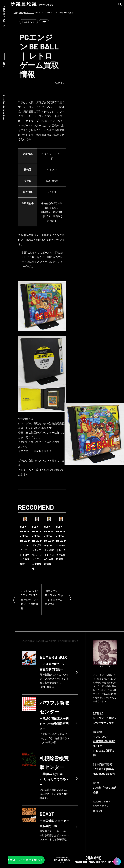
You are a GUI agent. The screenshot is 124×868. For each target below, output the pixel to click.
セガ (44, 22)
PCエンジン (29, 22)
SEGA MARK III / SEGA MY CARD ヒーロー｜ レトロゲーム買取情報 (30, 600)
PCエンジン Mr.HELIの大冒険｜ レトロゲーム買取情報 (54, 597)
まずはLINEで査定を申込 (23, 860)
